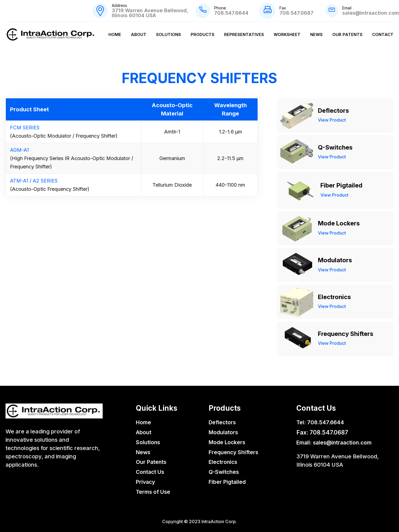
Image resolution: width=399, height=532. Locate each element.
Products (203, 34)
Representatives (244, 34)
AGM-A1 (19, 150)
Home (115, 34)
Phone (220, 8)
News (316, 34)
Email (347, 8)
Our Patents (347, 34)
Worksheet (287, 34)
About (139, 34)
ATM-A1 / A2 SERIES (34, 181)
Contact (383, 34)
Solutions (169, 34)
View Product (332, 120)
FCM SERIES (25, 128)
